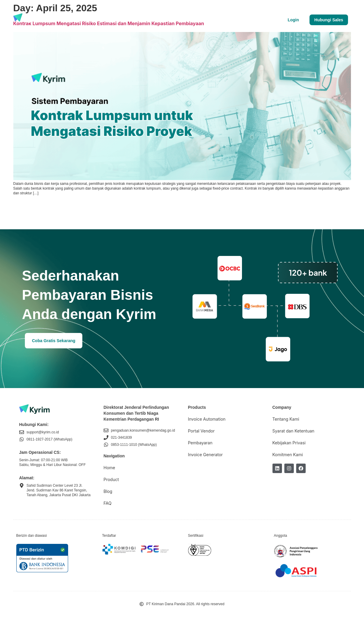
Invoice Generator (206, 455)
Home (109, 468)
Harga (86, 20)
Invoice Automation (207, 419)
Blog (106, 20)
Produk (63, 20)
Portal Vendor (201, 431)
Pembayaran (200, 443)
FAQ (108, 503)
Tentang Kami (135, 20)
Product (111, 479)
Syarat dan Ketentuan (294, 431)
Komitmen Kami (288, 455)
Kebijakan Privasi (289, 443)
